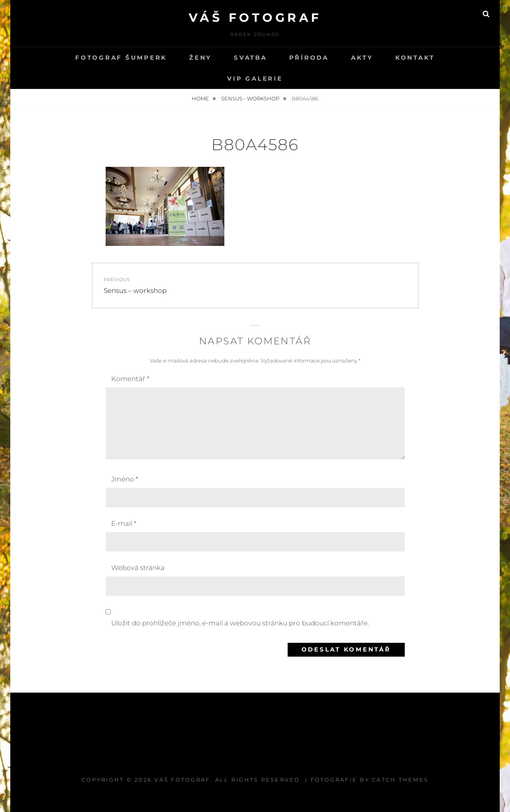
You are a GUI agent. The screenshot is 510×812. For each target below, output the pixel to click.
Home (201, 98)
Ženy (200, 58)
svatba (250, 58)
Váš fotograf (255, 18)
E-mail (124, 523)
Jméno (125, 479)
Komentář (130, 379)
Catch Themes (400, 780)
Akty (362, 58)
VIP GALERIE (255, 78)
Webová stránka (138, 568)
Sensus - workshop (251, 98)
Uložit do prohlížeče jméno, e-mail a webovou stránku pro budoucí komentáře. (240, 623)
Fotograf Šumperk (121, 58)
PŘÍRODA (309, 58)
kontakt (415, 58)
